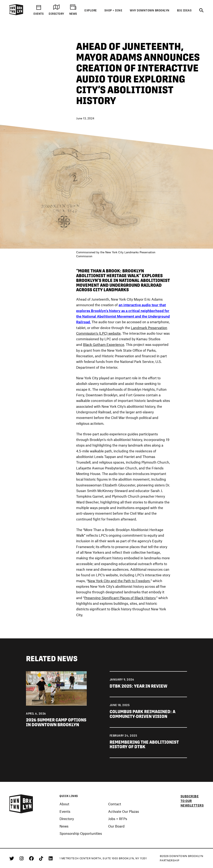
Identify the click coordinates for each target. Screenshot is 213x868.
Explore (91, 10)
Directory (67, 819)
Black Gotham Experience (104, 345)
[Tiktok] (42, 858)
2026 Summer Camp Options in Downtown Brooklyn (56, 722)
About (64, 804)
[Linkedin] (51, 858)
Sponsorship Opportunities (81, 834)
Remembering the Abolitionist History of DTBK (144, 744)
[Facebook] (32, 858)
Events (65, 812)
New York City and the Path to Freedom (119, 581)
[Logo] (16, 14)
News (64, 826)
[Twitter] (12, 858)
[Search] (201, 11)
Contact (115, 804)
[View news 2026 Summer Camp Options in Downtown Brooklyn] (56, 688)
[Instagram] (22, 858)
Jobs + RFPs (118, 819)
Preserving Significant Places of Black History (120, 598)
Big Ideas (184, 10)
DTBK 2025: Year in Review (138, 686)
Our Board (116, 826)
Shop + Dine (113, 10)
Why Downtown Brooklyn (150, 10)
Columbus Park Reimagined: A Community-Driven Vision (142, 714)
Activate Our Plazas (124, 812)
